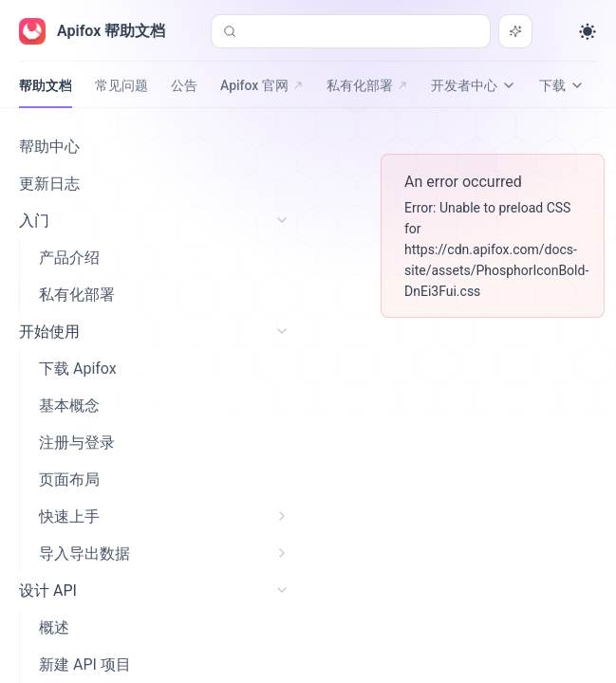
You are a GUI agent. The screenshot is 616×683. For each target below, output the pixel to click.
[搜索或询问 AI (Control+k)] (351, 31)
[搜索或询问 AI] (515, 31)
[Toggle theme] (588, 31)
